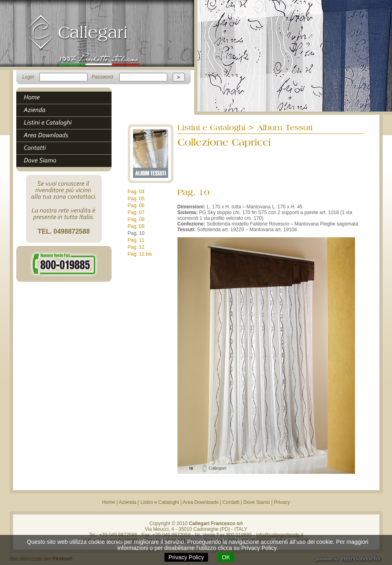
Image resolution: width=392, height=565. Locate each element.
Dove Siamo (257, 502)
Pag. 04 (136, 192)
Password (102, 77)
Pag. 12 (136, 247)
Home (109, 502)
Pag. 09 (136, 226)
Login (28, 77)
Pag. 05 (136, 199)
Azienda (128, 502)
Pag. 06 (136, 206)
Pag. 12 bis (140, 254)
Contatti (231, 502)
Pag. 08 (136, 219)
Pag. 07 (136, 212)
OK (226, 557)
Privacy (282, 502)
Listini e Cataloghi (160, 502)
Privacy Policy (186, 557)
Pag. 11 (136, 240)
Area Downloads (201, 502)
